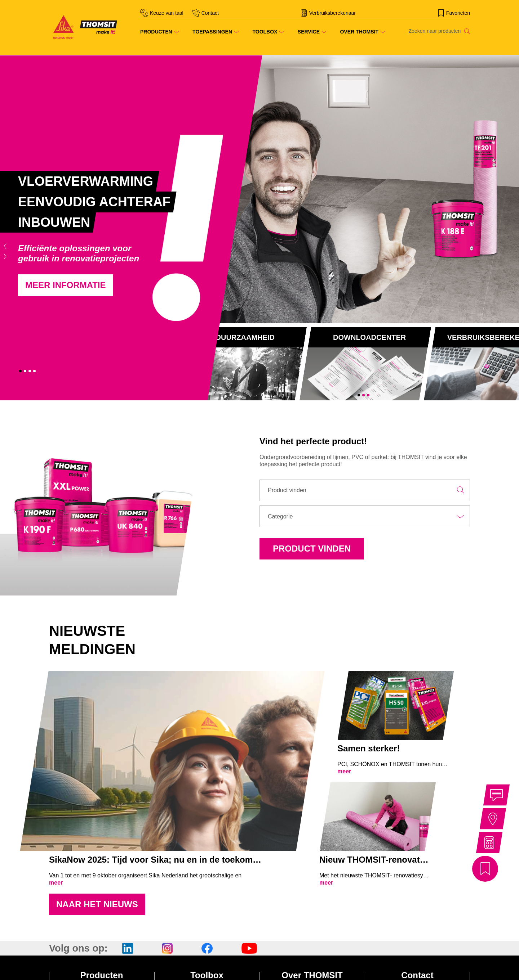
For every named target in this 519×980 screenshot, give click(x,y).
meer (56, 883)
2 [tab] (25, 371)
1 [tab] (20, 371)
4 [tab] (34, 371)
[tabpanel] (130, 228)
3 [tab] (30, 371)
